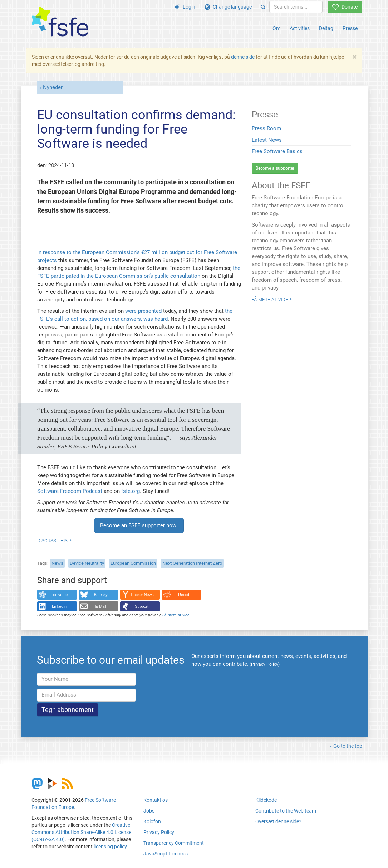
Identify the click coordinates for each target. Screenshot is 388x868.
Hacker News (142, 595)
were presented (143, 311)
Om (276, 28)
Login (185, 7)
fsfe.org (131, 491)
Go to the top (348, 746)
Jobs (149, 811)
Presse (350, 28)
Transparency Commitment (174, 843)
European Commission (133, 563)
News (57, 563)
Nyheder (53, 87)
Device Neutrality (87, 563)
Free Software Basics (277, 151)
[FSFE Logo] (60, 22)
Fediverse (59, 595)
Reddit (184, 595)
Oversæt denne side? (278, 821)
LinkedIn (59, 606)
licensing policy (110, 847)
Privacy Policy (159, 832)
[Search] (263, 7)
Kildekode (266, 800)
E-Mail (101, 606)
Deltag (326, 28)
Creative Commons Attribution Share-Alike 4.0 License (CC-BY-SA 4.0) (81, 832)
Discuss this (52, 540)
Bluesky (101, 595)
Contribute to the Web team (286, 811)
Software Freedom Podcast (70, 491)
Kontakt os (156, 800)
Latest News (267, 140)
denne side (243, 57)
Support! (142, 606)
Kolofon (152, 821)
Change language (228, 7)
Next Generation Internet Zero (192, 563)
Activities (300, 28)
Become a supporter (275, 168)
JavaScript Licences (166, 854)
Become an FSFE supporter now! (139, 525)
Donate (345, 7)
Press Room (266, 128)
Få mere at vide (176, 615)
